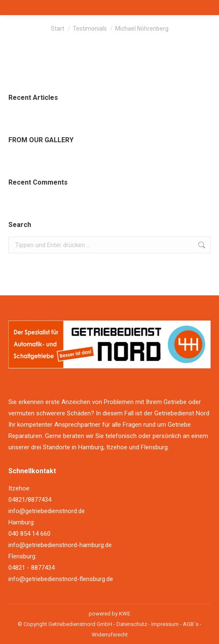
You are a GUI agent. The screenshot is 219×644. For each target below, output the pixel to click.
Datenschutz (132, 624)
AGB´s (191, 624)
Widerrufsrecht (110, 635)
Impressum (165, 624)
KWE (125, 614)
